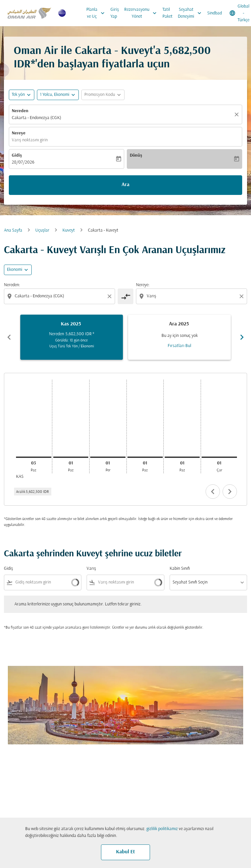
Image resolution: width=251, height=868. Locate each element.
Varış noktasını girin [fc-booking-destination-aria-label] (30, 140)
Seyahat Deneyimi (191, 13)
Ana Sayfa (13, 230)
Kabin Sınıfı (180, 569)
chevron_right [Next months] (242, 337)
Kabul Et (125, 852)
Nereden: (12, 285)
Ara (125, 185)
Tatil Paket (167, 13)
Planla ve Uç (97, 13)
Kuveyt (69, 230)
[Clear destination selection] (243, 296)
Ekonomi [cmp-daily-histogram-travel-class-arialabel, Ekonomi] (15, 270)
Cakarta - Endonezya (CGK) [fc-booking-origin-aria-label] (36, 118)
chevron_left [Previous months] (9, 337)
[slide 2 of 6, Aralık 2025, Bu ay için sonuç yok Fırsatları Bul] (179, 337)
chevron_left (213, 492)
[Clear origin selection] (110, 296)
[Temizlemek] (238, 114)
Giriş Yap (115, 13)
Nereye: (143, 285)
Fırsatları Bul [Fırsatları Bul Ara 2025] (179, 346)
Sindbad (215, 13)
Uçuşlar (42, 230)
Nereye (19, 133)
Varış (91, 569)
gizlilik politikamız (162, 829)
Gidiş (17, 156)
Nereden (20, 111)
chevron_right (230, 492)
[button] (58, 95)
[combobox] (60, 296)
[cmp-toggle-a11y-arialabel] (125, 296)
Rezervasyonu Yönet (142, 13)
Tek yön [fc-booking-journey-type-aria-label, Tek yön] (18, 95)
